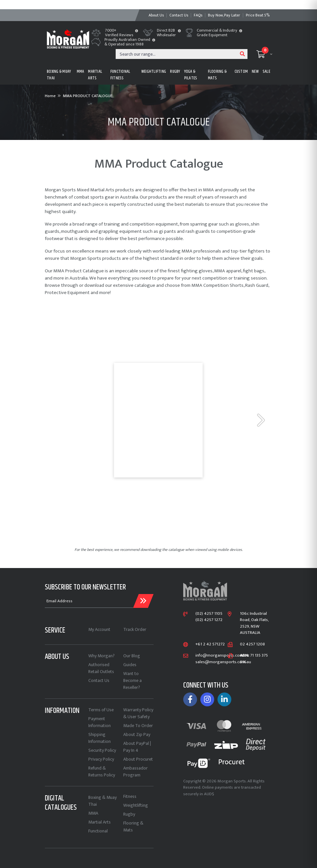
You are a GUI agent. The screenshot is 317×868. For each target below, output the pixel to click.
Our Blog (132, 656)
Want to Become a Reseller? (132, 680)
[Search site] (243, 54)
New (255, 71)
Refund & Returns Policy (102, 772)
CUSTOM (241, 71)
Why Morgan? (101, 656)
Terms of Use (101, 710)
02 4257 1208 (252, 644)
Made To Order (138, 726)
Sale (266, 71)
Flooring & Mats (133, 827)
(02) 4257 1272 (209, 620)
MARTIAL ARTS (95, 75)
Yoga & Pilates (191, 75)
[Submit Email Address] (143, 601)
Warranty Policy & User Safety (138, 713)
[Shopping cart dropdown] (264, 54)
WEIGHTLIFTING (154, 71)
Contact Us (99, 680)
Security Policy (102, 750)
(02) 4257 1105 (209, 614)
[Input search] (177, 54)
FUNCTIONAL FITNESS (120, 75)
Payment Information (100, 722)
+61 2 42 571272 (210, 644)
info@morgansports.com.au (222, 656)
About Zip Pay (137, 734)
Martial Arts (100, 822)
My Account (99, 629)
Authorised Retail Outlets (101, 668)
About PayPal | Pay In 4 (137, 747)
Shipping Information (100, 738)
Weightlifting (136, 805)
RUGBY (175, 71)
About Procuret (138, 759)
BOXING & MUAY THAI (59, 75)
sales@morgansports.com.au (223, 662)
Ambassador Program (135, 772)
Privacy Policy (101, 759)
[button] (137, 31)
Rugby (129, 814)
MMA (81, 71)
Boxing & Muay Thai (102, 801)
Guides (130, 665)
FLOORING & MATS (217, 75)
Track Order (135, 629)
